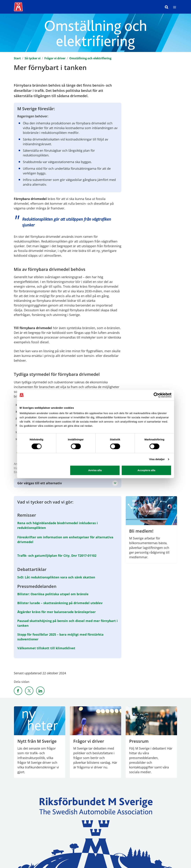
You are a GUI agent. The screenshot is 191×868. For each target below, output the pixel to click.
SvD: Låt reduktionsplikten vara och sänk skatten (56, 577)
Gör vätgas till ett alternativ (40, 483)
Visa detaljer (157, 459)
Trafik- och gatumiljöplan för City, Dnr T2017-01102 (57, 556)
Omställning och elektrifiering (90, 58)
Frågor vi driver (55, 58)
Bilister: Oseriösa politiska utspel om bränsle (53, 594)
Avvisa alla (95, 470)
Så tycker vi (33, 58)
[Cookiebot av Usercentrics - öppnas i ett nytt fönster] (156, 395)
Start (17, 58)
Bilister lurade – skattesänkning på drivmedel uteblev (60, 603)
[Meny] (175, 7)
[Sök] (167, 7)
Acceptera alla (146, 470)
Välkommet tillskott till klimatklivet (46, 648)
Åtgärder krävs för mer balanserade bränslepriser (56, 612)
